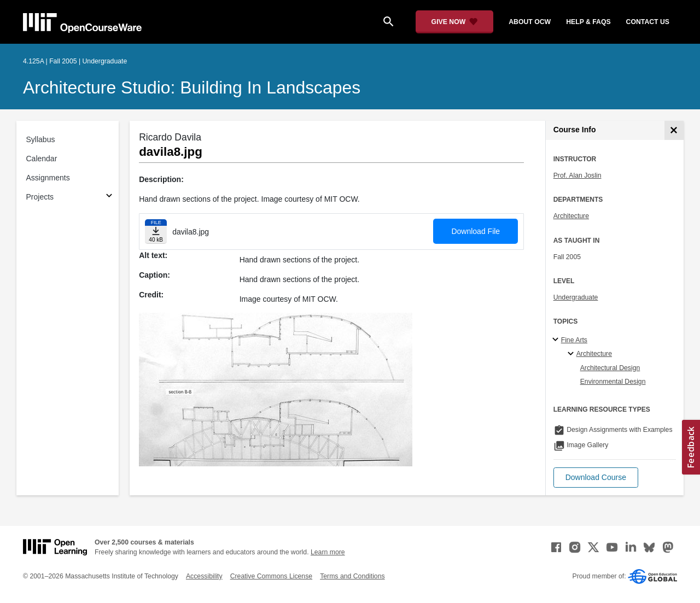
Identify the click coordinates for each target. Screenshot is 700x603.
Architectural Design (610, 368)
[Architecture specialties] (572, 354)
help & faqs (588, 22)
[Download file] (156, 232)
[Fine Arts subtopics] (557, 340)
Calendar (42, 159)
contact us (648, 22)
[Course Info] (674, 130)
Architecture (571, 216)
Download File (476, 231)
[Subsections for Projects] (109, 197)
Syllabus (41, 139)
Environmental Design (613, 382)
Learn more (328, 552)
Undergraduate (576, 297)
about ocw (530, 22)
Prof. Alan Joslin (577, 175)
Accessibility (204, 576)
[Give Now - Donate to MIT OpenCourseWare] (455, 22)
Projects (40, 197)
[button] (596, 478)
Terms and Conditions (352, 576)
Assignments (48, 178)
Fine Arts (574, 340)
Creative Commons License (271, 576)
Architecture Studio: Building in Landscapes (192, 87)
